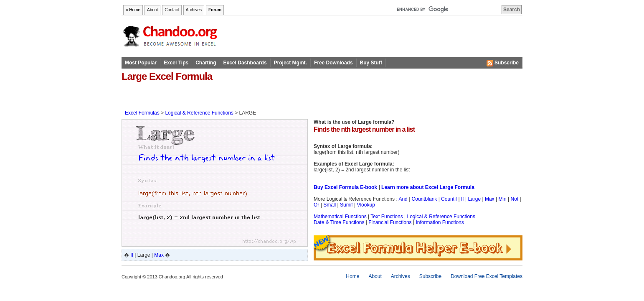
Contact (172, 10)
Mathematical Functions (340, 217)
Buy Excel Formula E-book (345, 187)
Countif (449, 199)
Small (330, 205)
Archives (194, 10)
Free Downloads (333, 63)
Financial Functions (390, 222)
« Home (133, 10)
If (132, 255)
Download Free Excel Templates (487, 276)
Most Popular (141, 63)
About (152, 10)
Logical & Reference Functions (199, 113)
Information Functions (440, 222)
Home (352, 276)
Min (502, 199)
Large (474, 199)
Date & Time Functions (339, 222)
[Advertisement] (219, 96)
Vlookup (366, 205)
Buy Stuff (371, 63)
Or (316, 205)
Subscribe (503, 63)
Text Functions (387, 217)
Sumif (346, 205)
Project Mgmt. (290, 63)
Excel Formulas (142, 113)
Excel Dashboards (245, 63)
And (403, 199)
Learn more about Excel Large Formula (428, 187)
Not (515, 199)
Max (159, 255)
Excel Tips (176, 63)
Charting (206, 63)
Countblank (425, 199)
